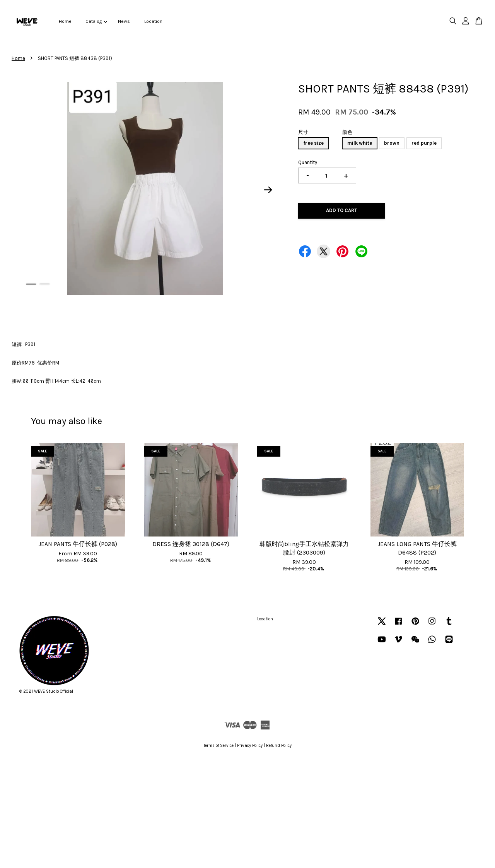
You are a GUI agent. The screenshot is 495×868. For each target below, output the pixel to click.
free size (313, 143)
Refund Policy (279, 746)
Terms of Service (218, 746)
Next (268, 190)
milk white (360, 143)
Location (153, 21)
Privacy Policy (250, 746)
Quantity (308, 162)
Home (65, 21)
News (124, 21)
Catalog (96, 21)
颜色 (347, 132)
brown (392, 143)
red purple (424, 143)
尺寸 (303, 132)
